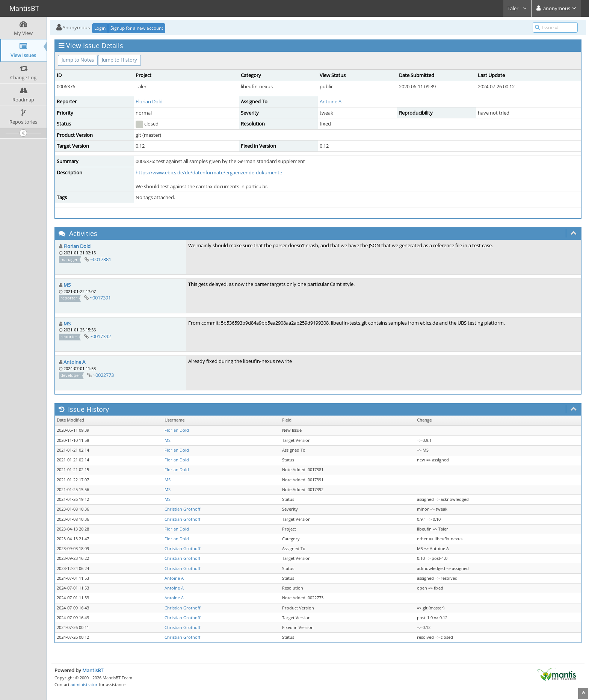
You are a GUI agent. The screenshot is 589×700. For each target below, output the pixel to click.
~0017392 (100, 336)
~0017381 (101, 259)
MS (67, 285)
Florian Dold (149, 101)
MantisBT (93, 670)
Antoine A (331, 101)
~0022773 (103, 375)
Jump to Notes (78, 60)
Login (100, 28)
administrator (84, 684)
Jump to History (119, 60)
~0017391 (100, 298)
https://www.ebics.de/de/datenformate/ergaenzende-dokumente (209, 172)
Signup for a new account (137, 28)
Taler (517, 8)
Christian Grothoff (182, 509)
